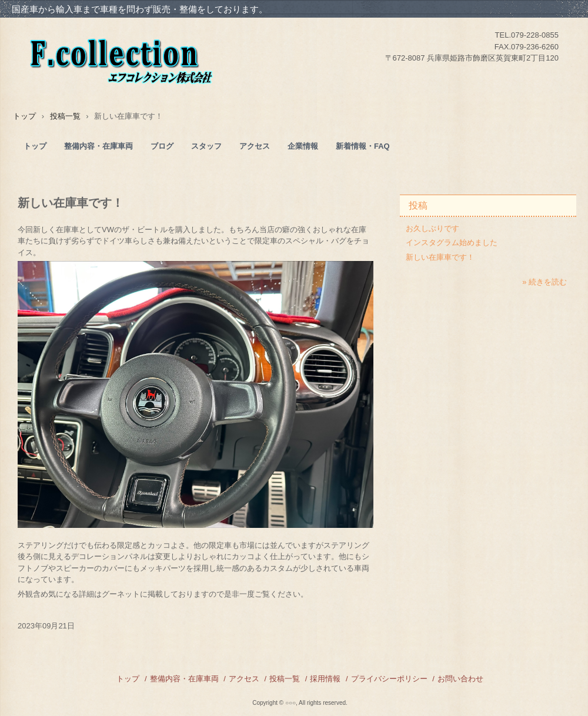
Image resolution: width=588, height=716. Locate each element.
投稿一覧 (285, 679)
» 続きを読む (544, 282)
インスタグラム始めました (452, 242)
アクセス (255, 146)
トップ (35, 146)
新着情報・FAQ (363, 146)
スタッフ (206, 146)
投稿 (418, 205)
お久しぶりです (432, 228)
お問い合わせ (460, 679)
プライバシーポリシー (389, 679)
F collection (149, 56)
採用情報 (325, 679)
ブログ (162, 146)
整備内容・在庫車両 (98, 146)
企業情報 (303, 146)
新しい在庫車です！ (440, 257)
